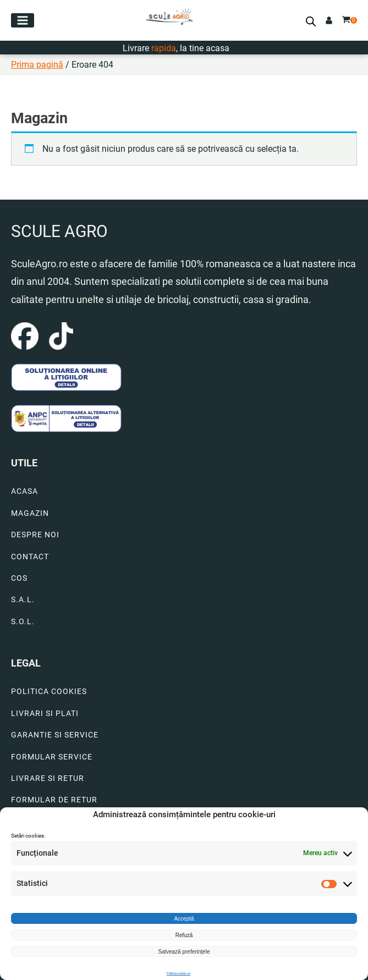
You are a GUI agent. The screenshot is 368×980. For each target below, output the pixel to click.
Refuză (184, 935)
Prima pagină (37, 65)
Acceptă (184, 919)
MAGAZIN (30, 513)
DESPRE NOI (35, 535)
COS (19, 578)
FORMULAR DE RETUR (54, 800)
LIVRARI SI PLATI (45, 714)
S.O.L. (23, 622)
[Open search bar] (311, 21)
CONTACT (30, 557)
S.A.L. (23, 600)
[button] (23, 20)
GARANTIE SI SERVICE (55, 735)
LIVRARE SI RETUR (48, 778)
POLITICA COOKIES (49, 692)
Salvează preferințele (184, 952)
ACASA (24, 491)
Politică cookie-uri (178, 973)
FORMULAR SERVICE (52, 757)
